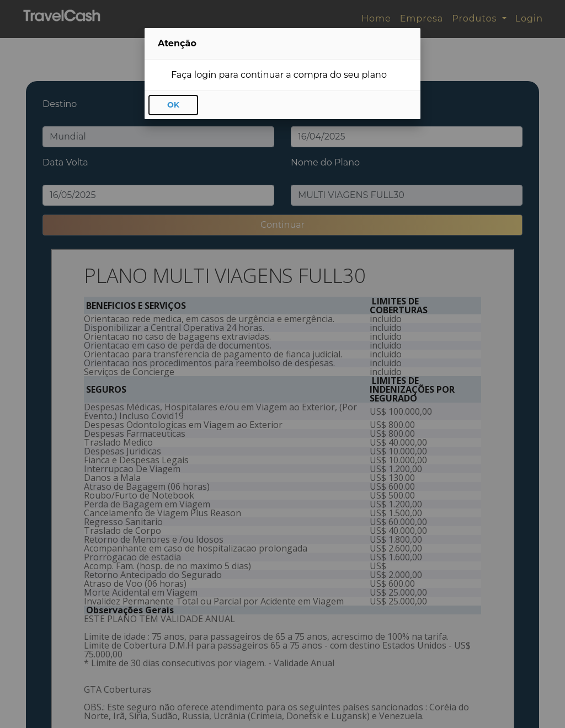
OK (173, 105)
